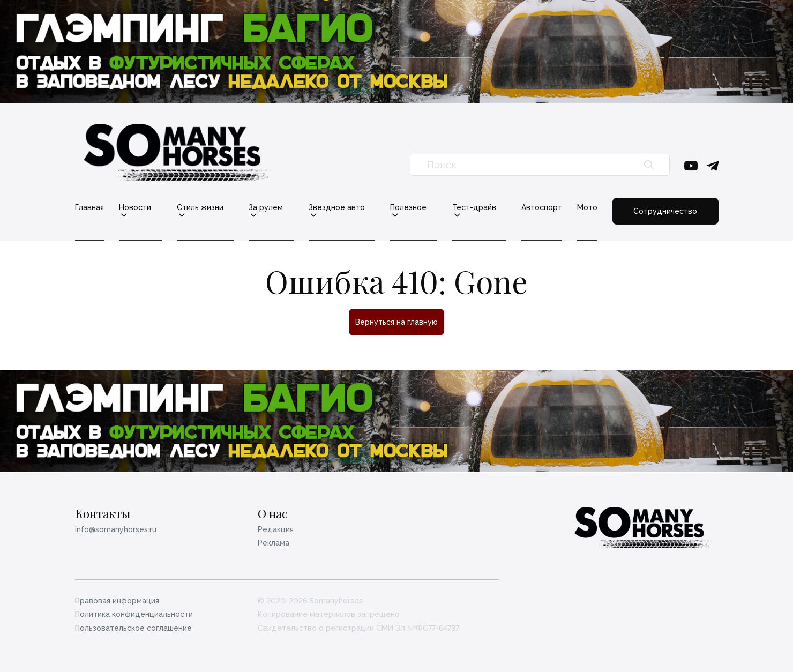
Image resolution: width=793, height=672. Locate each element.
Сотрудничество (665, 211)
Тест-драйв (474, 208)
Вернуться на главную (396, 322)
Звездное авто (337, 208)
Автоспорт (542, 207)
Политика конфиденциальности (134, 614)
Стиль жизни (200, 208)
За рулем (266, 208)
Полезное (408, 208)
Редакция (276, 529)
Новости (135, 208)
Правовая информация (117, 601)
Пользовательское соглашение (133, 628)
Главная (89, 207)
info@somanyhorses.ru (116, 529)
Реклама (274, 543)
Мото (587, 207)
